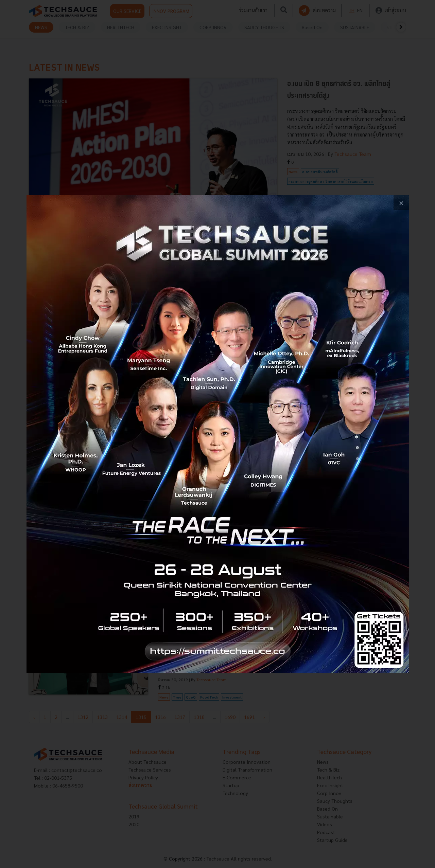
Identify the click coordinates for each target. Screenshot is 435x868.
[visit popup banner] (218, 434)
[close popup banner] (401, 203)
